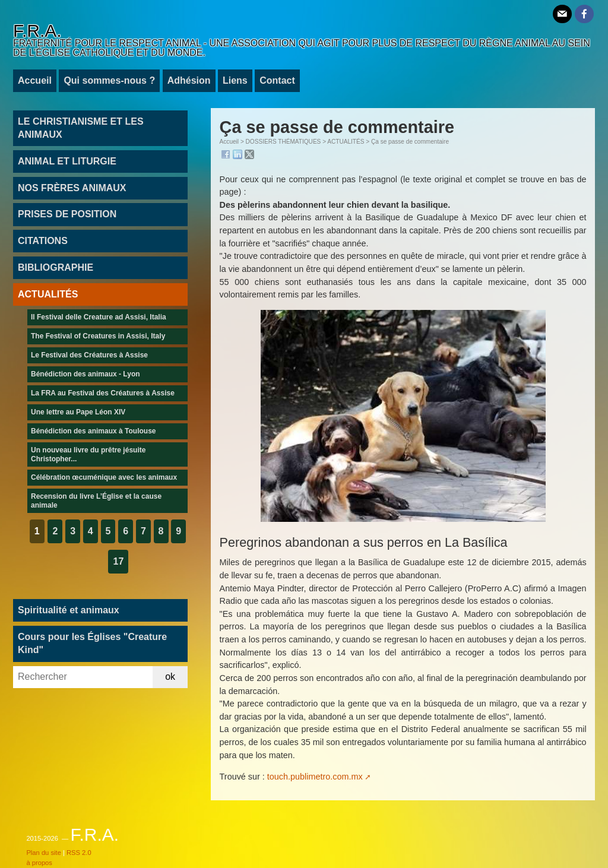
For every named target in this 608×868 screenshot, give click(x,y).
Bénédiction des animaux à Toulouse (94, 431)
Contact (277, 80)
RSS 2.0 (79, 853)
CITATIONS (43, 241)
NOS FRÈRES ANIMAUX (72, 188)
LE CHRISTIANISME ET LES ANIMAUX (81, 128)
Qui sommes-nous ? (109, 80)
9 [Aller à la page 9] (178, 531)
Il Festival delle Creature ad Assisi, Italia (99, 317)
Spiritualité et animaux (69, 610)
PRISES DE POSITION (67, 214)
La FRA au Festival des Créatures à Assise (103, 393)
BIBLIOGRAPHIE (56, 267)
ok (170, 677)
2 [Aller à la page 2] (55, 531)
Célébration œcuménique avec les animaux (104, 477)
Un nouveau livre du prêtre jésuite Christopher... (88, 454)
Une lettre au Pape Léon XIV (78, 412)
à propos (39, 863)
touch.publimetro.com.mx (315, 777)
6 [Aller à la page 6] (126, 531)
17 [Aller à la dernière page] (118, 561)
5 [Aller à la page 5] (108, 531)
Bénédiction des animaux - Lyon (85, 374)
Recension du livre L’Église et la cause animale (96, 500)
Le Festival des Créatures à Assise (89, 355)
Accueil (35, 80)
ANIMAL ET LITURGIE (67, 161)
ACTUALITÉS (346, 142)
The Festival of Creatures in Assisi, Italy (98, 336)
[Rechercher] (83, 677)
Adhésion (189, 80)
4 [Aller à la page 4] (91, 531)
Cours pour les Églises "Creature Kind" (92, 643)
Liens (235, 80)
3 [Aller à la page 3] (73, 531)
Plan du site (43, 853)
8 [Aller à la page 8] (161, 531)
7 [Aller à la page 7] (143, 531)
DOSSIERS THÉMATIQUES (284, 142)
